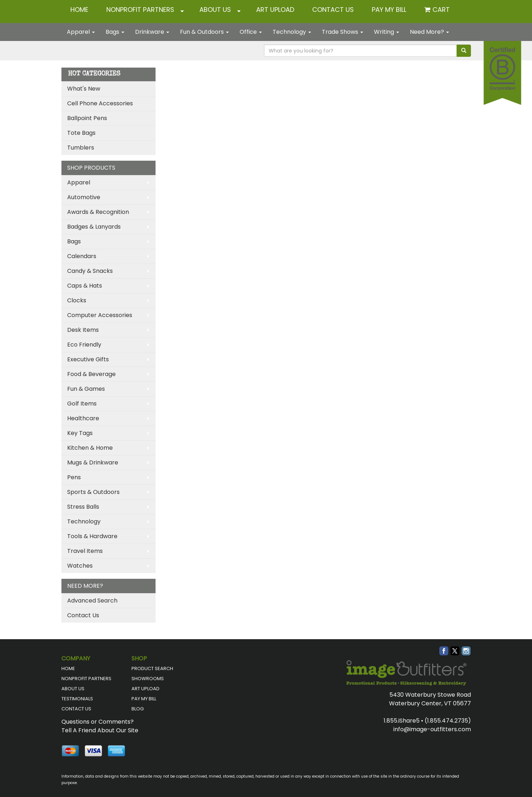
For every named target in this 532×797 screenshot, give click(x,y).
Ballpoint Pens (87, 118)
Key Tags (80, 433)
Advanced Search (92, 601)
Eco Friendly (84, 345)
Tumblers (81, 148)
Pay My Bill (389, 10)
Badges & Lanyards (94, 227)
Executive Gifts (88, 359)
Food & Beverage (91, 374)
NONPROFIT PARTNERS (140, 10)
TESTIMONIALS (77, 699)
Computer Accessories (100, 315)
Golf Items (82, 404)
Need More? (429, 32)
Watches (80, 566)
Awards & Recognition (98, 212)
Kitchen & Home (90, 448)
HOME (79, 10)
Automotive (84, 197)
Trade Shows (343, 32)
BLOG (138, 709)
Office (251, 32)
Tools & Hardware (92, 536)
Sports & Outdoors (93, 492)
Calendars (82, 256)
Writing (387, 32)
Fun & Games (86, 389)
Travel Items (85, 551)
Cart (441, 10)
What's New (84, 89)
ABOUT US (215, 10)
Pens (74, 477)
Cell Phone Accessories (100, 103)
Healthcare (83, 418)
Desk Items (83, 330)
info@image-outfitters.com (432, 729)
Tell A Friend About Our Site (100, 730)
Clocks (77, 300)
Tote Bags (81, 133)
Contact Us (83, 615)
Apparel (81, 32)
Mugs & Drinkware (93, 462)
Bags (115, 32)
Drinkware (152, 32)
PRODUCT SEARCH (152, 668)
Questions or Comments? (98, 722)
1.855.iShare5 (402, 721)
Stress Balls (83, 507)
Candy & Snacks (90, 271)
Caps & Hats (85, 286)
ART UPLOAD (275, 10)
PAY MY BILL (144, 699)
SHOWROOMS (148, 679)
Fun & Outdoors (204, 32)
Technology (292, 32)
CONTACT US (333, 10)
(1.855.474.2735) (448, 721)
